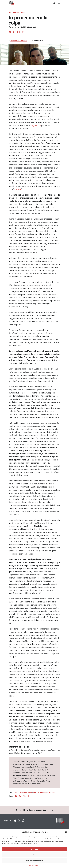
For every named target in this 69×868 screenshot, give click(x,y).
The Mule (18, 189)
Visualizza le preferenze (35, 860)
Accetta (34, 849)
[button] (66, 832)
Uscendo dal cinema (17, 12)
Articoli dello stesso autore (34, 810)
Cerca (54, 3)
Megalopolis (36, 125)
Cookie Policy (34, 865)
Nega (35, 855)
